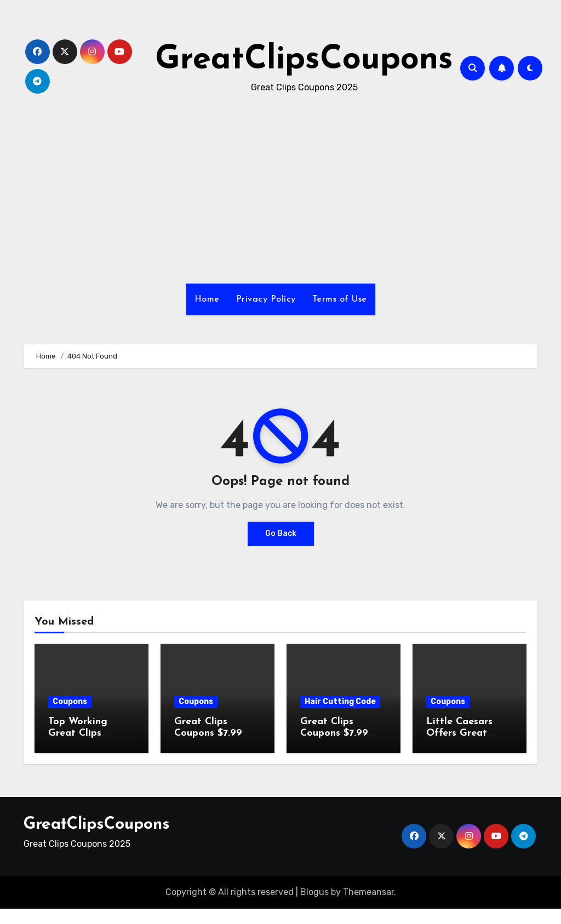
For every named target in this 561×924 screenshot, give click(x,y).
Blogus (314, 892)
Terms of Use (340, 299)
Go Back (281, 533)
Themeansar (368, 892)
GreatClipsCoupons (304, 60)
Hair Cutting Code (340, 701)
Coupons (70, 701)
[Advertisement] (3, 914)
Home (207, 299)
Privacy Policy (266, 299)
